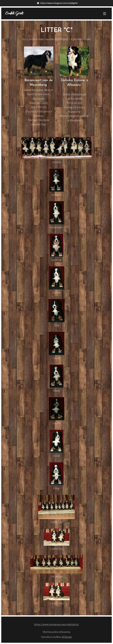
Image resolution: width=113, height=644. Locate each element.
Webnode (67, 637)
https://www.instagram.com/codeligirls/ (57, 624)
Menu (105, 14)
